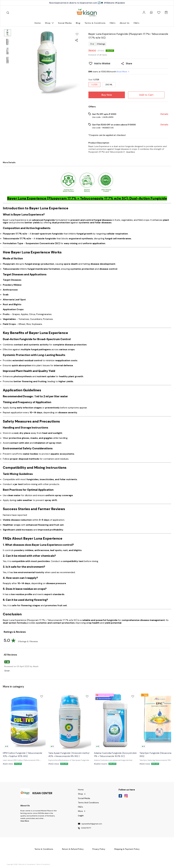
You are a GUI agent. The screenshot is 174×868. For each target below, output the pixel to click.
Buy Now (107, 95)
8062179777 (86, 828)
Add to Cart (146, 95)
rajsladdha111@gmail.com (92, 824)
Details (164, 114)
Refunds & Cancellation (27, 864)
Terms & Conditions (43, 864)
